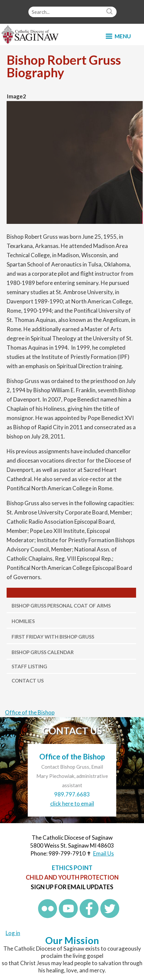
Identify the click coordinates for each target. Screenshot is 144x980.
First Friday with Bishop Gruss (53, 637)
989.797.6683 (72, 794)
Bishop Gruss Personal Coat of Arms (61, 606)
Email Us (104, 853)
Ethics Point (72, 868)
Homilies (23, 621)
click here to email (72, 804)
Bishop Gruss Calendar (43, 652)
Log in (13, 933)
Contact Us (28, 681)
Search (110, 12)
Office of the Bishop (30, 712)
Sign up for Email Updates (72, 887)
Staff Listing (29, 666)
